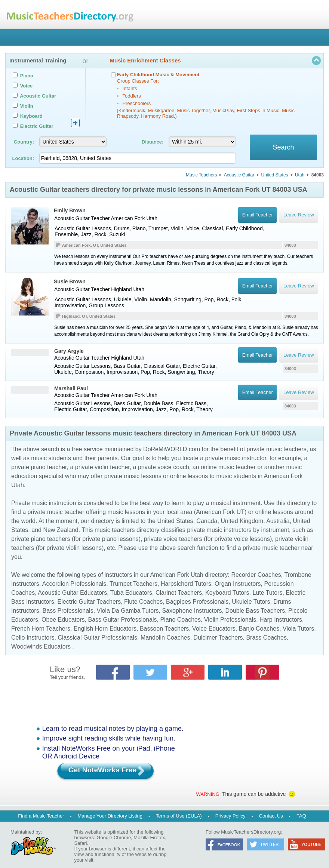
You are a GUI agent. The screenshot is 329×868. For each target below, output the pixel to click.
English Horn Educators (105, 629)
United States (275, 175)
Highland (121, 289)
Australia (278, 521)
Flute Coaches (143, 602)
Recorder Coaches (256, 575)
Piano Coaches (180, 620)
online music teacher (228, 467)
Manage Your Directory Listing (110, 816)
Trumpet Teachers (133, 584)
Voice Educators (214, 629)
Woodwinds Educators (41, 647)
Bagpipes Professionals (197, 602)
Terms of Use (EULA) (179, 816)
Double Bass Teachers (255, 611)
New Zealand (61, 530)
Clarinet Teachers (179, 593)
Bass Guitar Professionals (122, 620)
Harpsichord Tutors (186, 584)
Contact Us (271, 816)
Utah (300, 175)
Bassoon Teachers (164, 629)
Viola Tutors (298, 629)
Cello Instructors (33, 638)
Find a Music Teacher (41, 816)
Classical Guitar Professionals (97, 638)
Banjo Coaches (259, 629)
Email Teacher (257, 355)
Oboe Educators (63, 620)
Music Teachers (201, 175)
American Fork (128, 218)
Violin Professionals (230, 620)
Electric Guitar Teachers (89, 602)
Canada (207, 521)
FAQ (301, 816)
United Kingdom (242, 521)
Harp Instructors (281, 620)
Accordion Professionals (74, 584)
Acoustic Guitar (239, 175)
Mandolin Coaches (165, 638)
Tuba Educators (131, 593)
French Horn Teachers (41, 629)
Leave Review (299, 355)
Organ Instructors (238, 584)
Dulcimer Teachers (218, 638)
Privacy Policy (230, 816)
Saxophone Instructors (192, 611)
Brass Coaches (266, 638)
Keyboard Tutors (227, 593)
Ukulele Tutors (251, 602)
